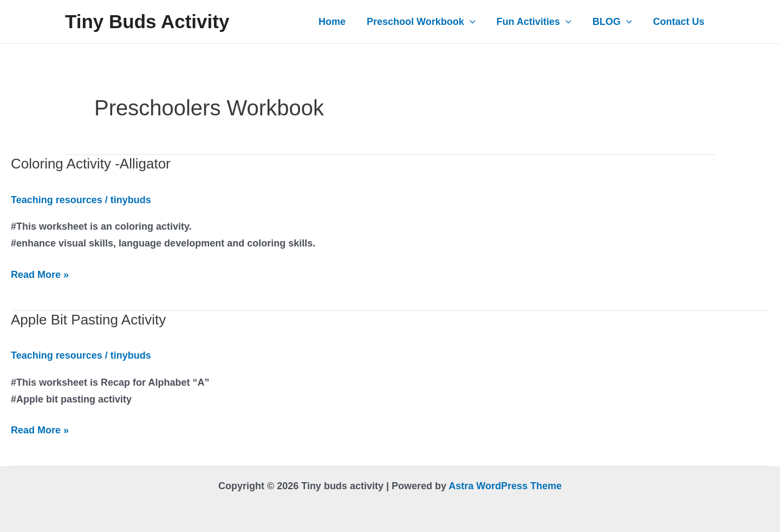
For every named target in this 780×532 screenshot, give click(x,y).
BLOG (615, 22)
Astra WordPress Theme (505, 486)
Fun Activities (538, 22)
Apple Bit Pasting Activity (88, 320)
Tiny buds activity (147, 21)
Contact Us (680, 22)
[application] (475, 22)
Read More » (40, 275)
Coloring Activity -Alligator (91, 164)
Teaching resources (57, 200)
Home (340, 22)
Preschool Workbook (427, 22)
